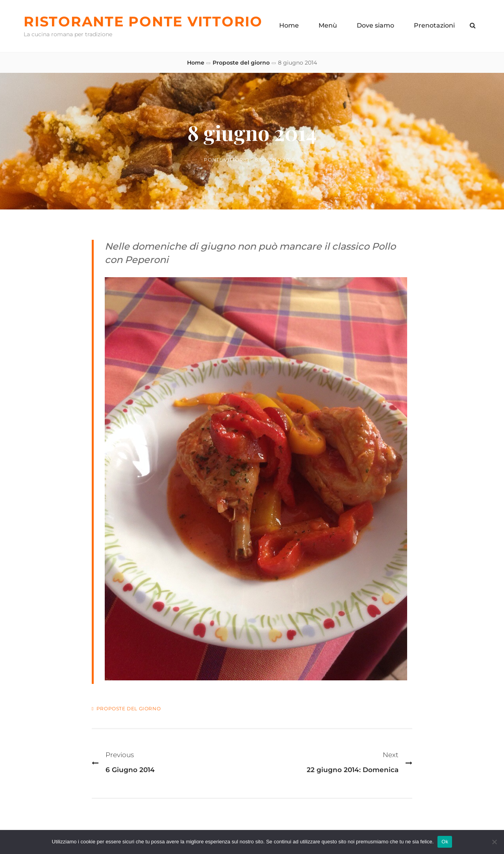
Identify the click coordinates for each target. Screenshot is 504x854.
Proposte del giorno (241, 63)
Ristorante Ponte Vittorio (143, 21)
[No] (494, 842)
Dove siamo (375, 25)
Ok (445, 842)
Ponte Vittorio (226, 160)
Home (289, 25)
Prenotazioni (434, 25)
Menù (328, 25)
